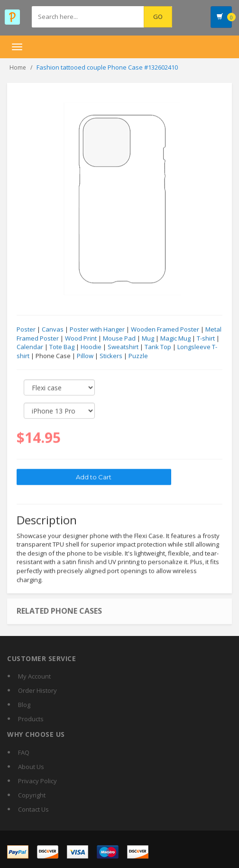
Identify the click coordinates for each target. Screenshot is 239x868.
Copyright (32, 795)
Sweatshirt (123, 347)
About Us (31, 767)
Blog (24, 705)
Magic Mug (175, 339)
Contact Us (33, 809)
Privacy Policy (37, 781)
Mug (148, 339)
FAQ (24, 752)
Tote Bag (62, 347)
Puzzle (138, 356)
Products (31, 719)
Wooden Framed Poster (165, 330)
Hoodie (91, 347)
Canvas (53, 330)
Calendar (30, 347)
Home (18, 67)
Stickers (111, 356)
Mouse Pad (119, 339)
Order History (37, 690)
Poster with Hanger (97, 330)
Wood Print (81, 339)
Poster (26, 330)
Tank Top (158, 347)
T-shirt (206, 339)
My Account (34, 676)
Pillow (85, 356)
